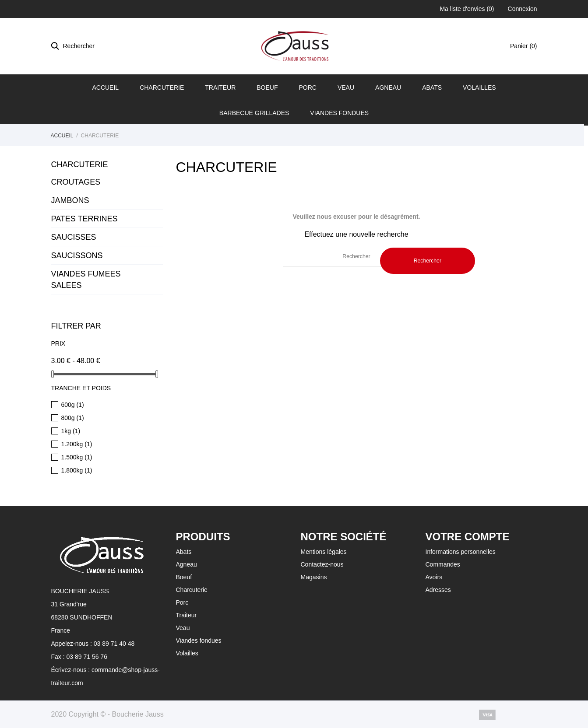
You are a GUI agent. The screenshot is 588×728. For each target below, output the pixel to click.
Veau (346, 87)
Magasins (314, 577)
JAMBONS (70, 200)
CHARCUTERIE (80, 164)
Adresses (438, 590)
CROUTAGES (76, 182)
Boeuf (267, 87)
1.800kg (77, 470)
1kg (71, 431)
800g (73, 418)
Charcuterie (162, 87)
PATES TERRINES (85, 219)
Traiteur (220, 87)
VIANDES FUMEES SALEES (86, 280)
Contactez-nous (322, 564)
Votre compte (468, 537)
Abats (432, 87)
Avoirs (434, 577)
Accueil (105, 87)
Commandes (443, 564)
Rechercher (428, 261)
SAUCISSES (74, 237)
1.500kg (77, 457)
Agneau (388, 87)
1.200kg (77, 444)
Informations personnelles (461, 552)
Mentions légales (324, 552)
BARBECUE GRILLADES (254, 113)
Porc (307, 87)
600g (73, 405)
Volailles (479, 87)
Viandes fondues (339, 113)
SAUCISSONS (77, 255)
